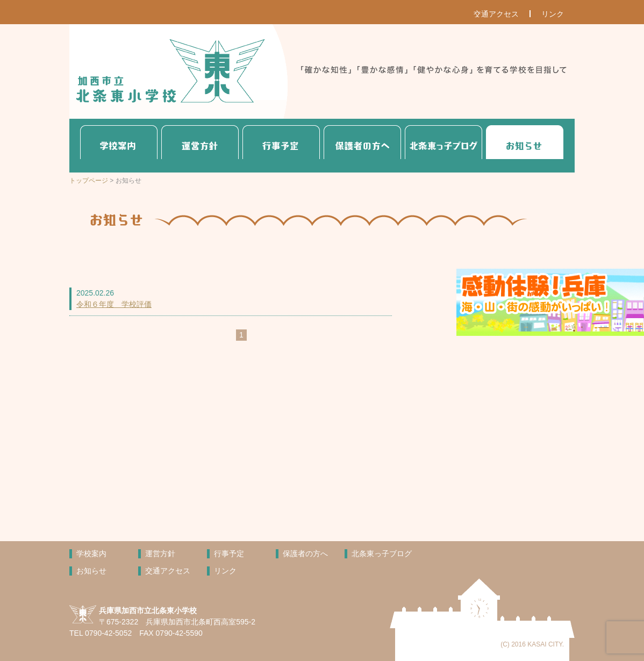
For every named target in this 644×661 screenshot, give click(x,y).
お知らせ (525, 145)
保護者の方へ (362, 145)
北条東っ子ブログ (443, 145)
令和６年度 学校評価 (114, 304)
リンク (553, 14)
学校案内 (119, 145)
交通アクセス (496, 14)
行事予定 (281, 145)
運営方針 (200, 145)
